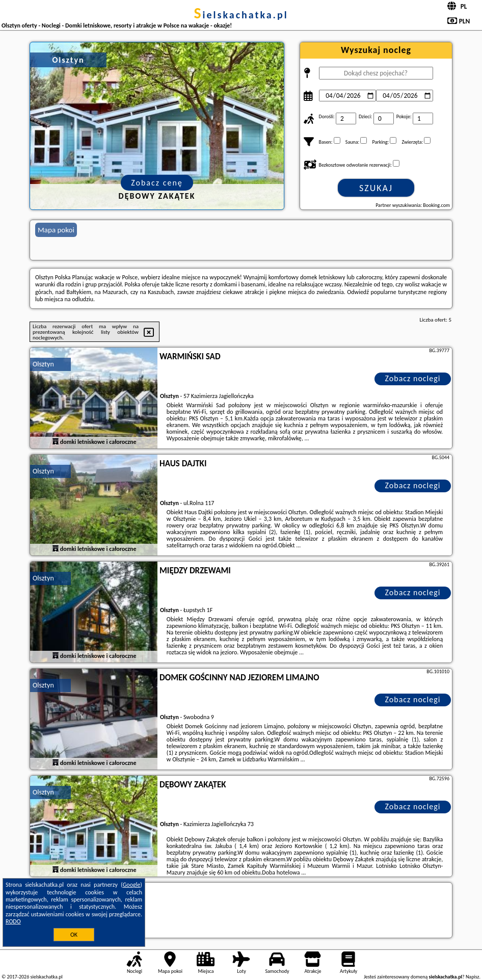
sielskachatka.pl (241, 15)
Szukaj (376, 188)
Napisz (473, 977)
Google (132, 885)
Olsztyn (43, 364)
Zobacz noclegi (413, 378)
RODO (13, 921)
